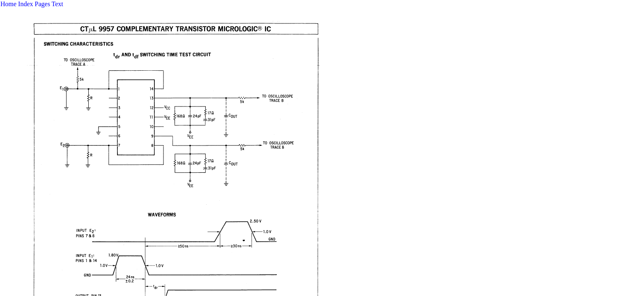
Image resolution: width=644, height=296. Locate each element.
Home (8, 4)
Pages (43, 4)
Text (57, 4)
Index (25, 4)
